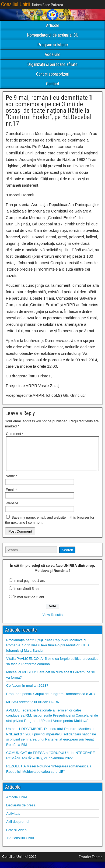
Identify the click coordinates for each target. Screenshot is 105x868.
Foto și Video (16, 836)
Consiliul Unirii (15, 4)
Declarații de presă (21, 812)
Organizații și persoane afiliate (52, 64)
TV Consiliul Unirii (20, 844)
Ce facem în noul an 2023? (27, 692)
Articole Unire (17, 804)
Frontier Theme (91, 863)
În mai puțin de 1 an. (29, 587)
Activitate (13, 820)
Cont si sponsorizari (53, 74)
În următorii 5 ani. (27, 595)
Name (11, 482)
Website (12, 510)
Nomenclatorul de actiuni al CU (53, 35)
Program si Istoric (53, 45)
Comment (15, 434)
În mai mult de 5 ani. (29, 603)
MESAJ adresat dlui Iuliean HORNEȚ (35, 708)
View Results (53, 621)
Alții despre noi (18, 828)
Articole (53, 25)
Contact (53, 84)
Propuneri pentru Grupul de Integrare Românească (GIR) (50, 700)
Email (11, 496)
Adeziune (52, 54)
